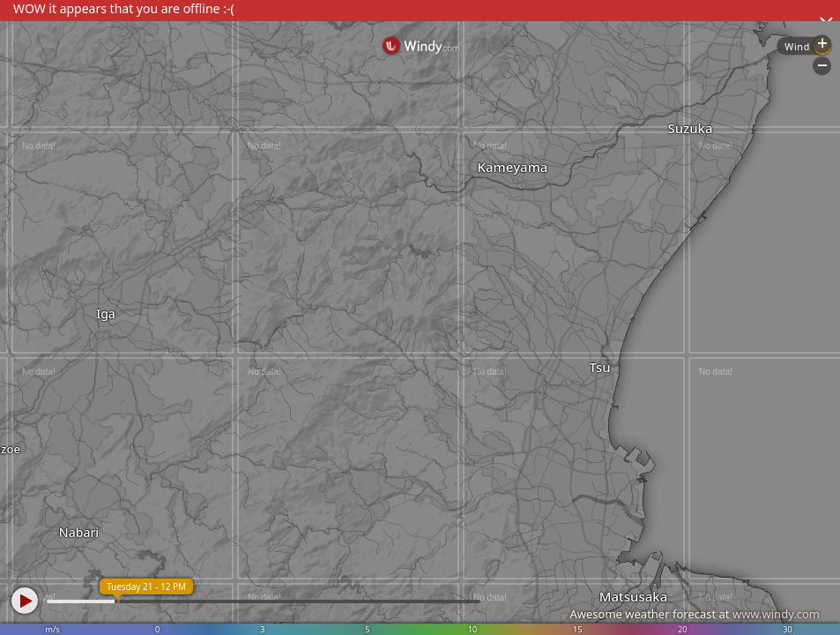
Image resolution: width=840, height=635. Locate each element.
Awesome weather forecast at (695, 614)
